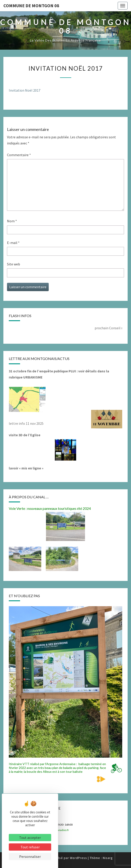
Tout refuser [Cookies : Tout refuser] (30, 847)
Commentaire (19, 155)
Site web (14, 264)
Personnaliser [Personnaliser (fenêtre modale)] (30, 856)
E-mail (13, 243)
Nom (12, 221)
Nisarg (108, 858)
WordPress (78, 858)
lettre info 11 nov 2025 (26, 423)
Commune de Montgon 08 (31, 6)
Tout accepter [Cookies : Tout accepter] (30, 838)
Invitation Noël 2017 (25, 90)
